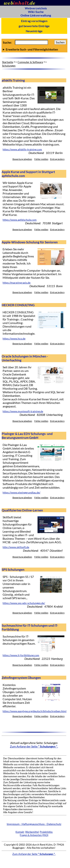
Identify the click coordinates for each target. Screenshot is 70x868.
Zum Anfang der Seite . (34, 746)
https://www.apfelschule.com (20, 220)
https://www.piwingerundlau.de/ (21, 493)
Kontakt (20, 832)
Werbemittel (32, 832)
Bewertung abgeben (22, 159)
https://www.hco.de (14, 339)
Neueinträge (34, 31)
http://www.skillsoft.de (16, 547)
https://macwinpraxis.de (17, 283)
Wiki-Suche (36, 12)
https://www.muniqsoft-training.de (23, 411)
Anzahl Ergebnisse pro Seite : (34, 49)
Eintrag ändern (57, 159)
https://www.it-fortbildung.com (21, 655)
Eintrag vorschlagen (34, 21)
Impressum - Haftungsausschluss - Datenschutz (34, 824)
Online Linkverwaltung (36, 15)
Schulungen (9, 66)
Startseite (8, 62)
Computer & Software (30, 62)
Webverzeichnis (36, 8)
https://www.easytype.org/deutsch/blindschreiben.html (35, 711)
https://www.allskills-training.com (22, 149)
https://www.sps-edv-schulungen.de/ (24, 603)
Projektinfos (46, 832)
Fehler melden (41, 159)
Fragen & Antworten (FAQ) (34, 835)
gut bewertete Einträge (34, 26)
